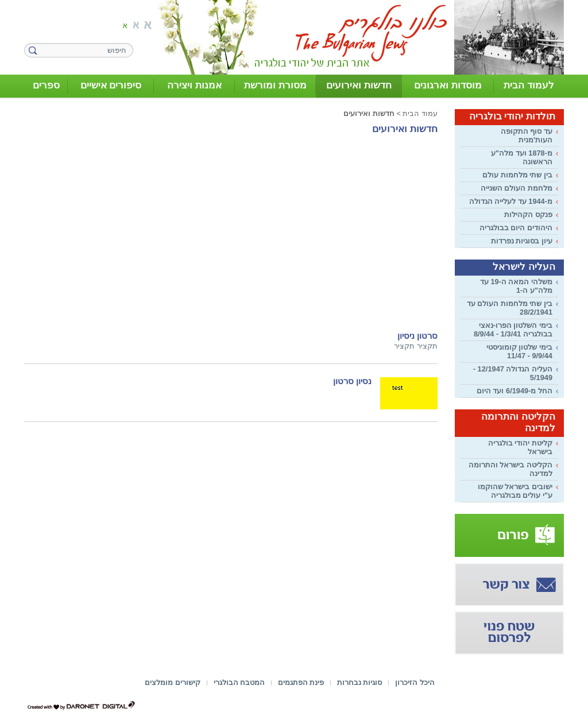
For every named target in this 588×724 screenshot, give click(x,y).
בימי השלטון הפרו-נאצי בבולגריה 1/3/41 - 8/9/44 (513, 330)
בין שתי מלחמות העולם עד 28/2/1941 (510, 308)
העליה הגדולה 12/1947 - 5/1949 (513, 373)
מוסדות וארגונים (448, 85)
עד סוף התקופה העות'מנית (527, 135)
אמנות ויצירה (194, 85)
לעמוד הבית (529, 85)
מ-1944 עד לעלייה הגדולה (511, 201)
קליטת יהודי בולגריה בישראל (520, 447)
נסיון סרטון (352, 381)
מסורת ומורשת (275, 85)
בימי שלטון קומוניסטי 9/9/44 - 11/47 (519, 351)
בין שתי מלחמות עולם (517, 175)
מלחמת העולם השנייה (517, 188)
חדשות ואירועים (359, 85)
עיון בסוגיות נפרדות (522, 241)
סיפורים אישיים (111, 85)
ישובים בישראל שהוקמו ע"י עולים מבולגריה (515, 491)
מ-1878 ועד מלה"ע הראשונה (522, 157)
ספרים (46, 85)
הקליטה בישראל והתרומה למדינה (510, 469)
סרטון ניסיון (417, 336)
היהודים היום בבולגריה (516, 228)
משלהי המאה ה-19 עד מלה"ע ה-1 (516, 286)
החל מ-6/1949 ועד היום (514, 391)
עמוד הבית (420, 113)
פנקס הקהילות (528, 214)
